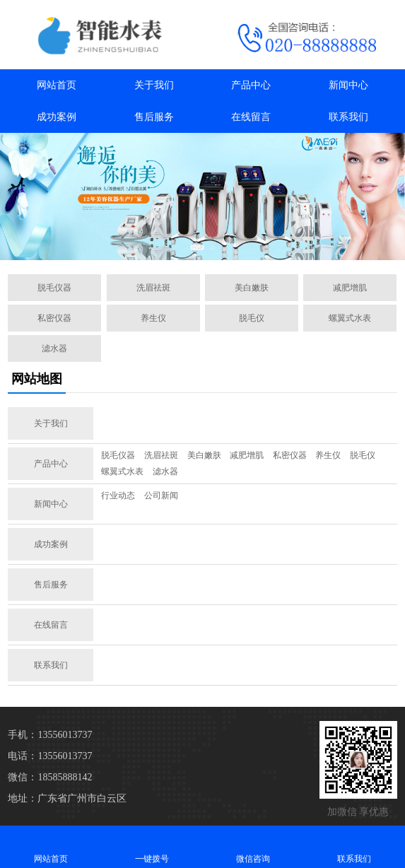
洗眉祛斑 (153, 288)
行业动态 (118, 495)
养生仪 (153, 318)
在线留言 (251, 117)
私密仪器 (54, 318)
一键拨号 (152, 846)
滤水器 (54, 348)
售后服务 (154, 117)
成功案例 (57, 117)
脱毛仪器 (54, 288)
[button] (197, 247)
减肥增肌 (350, 288)
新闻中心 (348, 85)
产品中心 (251, 85)
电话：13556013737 (50, 756)
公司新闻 (161, 495)
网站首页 (57, 85)
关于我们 (154, 85)
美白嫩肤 (252, 288)
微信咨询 (253, 846)
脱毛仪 (252, 318)
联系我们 (348, 117)
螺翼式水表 (350, 318)
